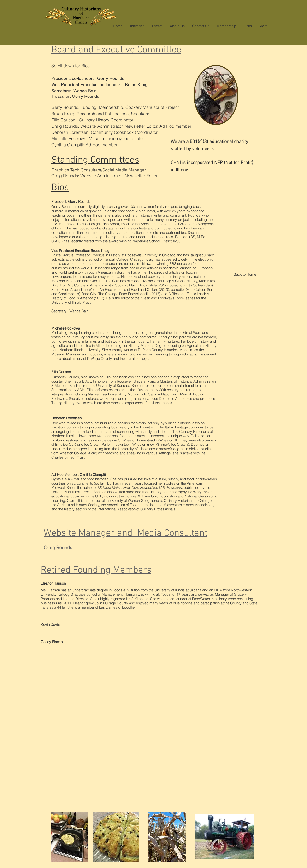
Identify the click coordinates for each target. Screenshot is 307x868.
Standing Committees (95, 160)
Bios (60, 188)
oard (116, 50)
